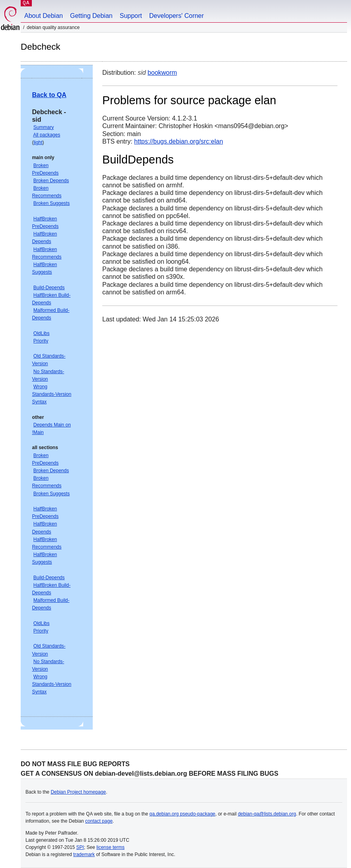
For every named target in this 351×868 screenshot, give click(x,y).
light (38, 142)
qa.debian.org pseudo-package (182, 814)
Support (131, 16)
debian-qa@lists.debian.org (267, 814)
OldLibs (42, 333)
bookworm (162, 73)
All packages (47, 135)
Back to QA (49, 95)
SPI (80, 847)
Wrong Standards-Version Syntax (52, 394)
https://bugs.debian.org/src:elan (178, 141)
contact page (99, 821)
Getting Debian (91, 16)
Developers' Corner (176, 16)
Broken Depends (51, 181)
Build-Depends (49, 288)
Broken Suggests (52, 203)
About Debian (44, 16)
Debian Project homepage (78, 792)
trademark (84, 854)
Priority (41, 341)
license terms (110, 847)
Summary (44, 127)
